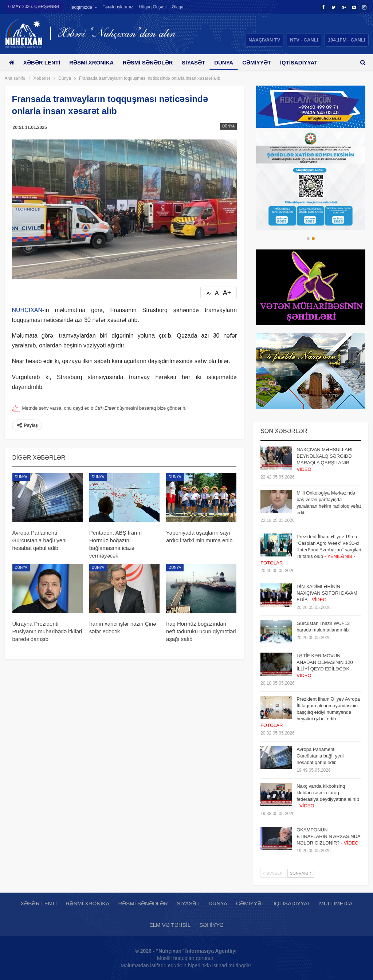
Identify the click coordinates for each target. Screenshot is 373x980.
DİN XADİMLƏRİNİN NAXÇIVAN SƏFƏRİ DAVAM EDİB (327, 593)
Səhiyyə (211, 925)
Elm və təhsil (170, 925)
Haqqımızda (80, 7)
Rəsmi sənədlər (152, 62)
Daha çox (304, 62)
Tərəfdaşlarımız (118, 7)
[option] (311, 181)
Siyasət (199, 62)
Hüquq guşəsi (153, 7)
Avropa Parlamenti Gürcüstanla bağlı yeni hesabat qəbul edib (320, 756)
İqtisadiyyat (292, 903)
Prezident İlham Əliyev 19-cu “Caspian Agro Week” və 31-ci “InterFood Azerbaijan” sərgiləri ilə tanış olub (311, 550)
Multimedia (336, 903)
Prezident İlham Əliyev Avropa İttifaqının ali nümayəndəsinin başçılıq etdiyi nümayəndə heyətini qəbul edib (310, 712)
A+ (227, 293)
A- (209, 293)
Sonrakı (301, 873)
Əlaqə (178, 7)
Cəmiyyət (265, 62)
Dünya (230, 62)
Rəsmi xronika (94, 62)
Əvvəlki (273, 873)
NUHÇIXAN (27, 310)
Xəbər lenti (43, 62)
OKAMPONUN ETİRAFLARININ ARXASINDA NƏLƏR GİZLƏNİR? (328, 836)
